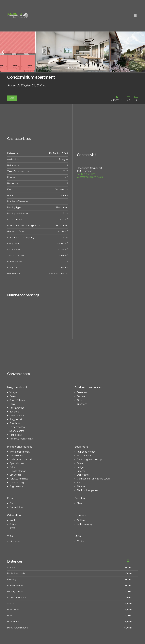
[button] (3, 52)
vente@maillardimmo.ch (90, 177)
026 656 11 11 (86, 174)
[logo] (18, 16)
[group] (73, 52)
